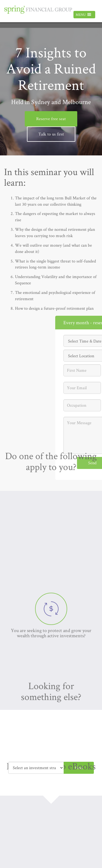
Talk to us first (51, 134)
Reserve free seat (51, 119)
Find (79, 768)
